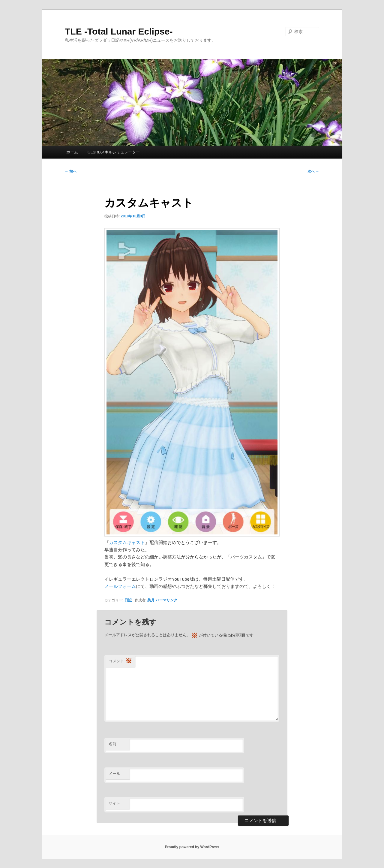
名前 (112, 744)
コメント (120, 661)
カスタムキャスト (127, 542)
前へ (71, 171)
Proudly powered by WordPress (192, 847)
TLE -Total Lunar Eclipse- (119, 31)
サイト (114, 803)
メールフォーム (120, 586)
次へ (313, 171)
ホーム (72, 152)
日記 (128, 600)
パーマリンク (166, 600)
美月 (151, 600)
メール (114, 774)
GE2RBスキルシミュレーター (114, 152)
